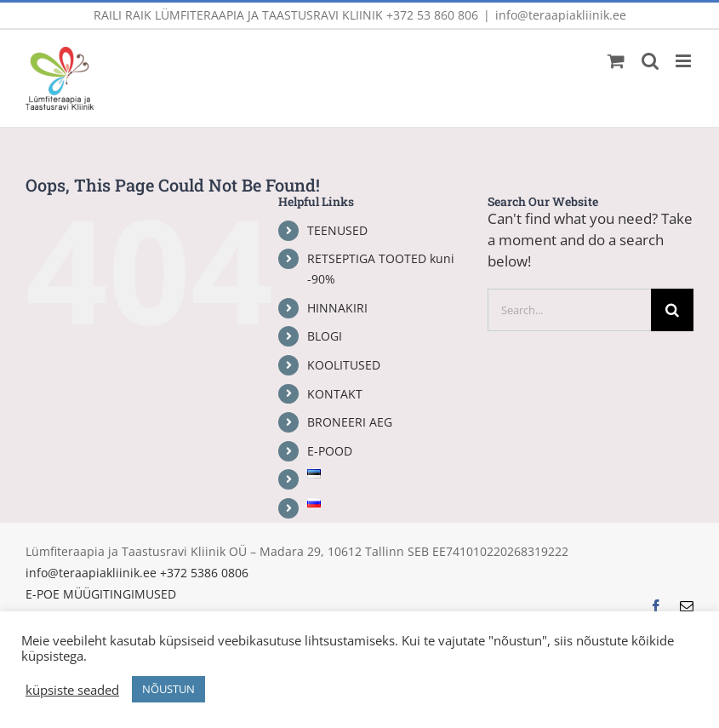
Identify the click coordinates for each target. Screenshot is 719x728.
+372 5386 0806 (204, 573)
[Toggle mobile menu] (685, 61)
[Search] (672, 310)
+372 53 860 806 (432, 15)
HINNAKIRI (337, 308)
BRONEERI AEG (350, 422)
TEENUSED (337, 230)
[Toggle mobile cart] (616, 61)
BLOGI (325, 336)
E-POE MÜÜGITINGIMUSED (101, 594)
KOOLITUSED (344, 365)
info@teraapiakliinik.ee (561, 15)
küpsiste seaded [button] (72, 690)
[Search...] (569, 310)
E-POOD (330, 451)
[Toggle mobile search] (650, 61)
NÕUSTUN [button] (168, 689)
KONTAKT (335, 394)
